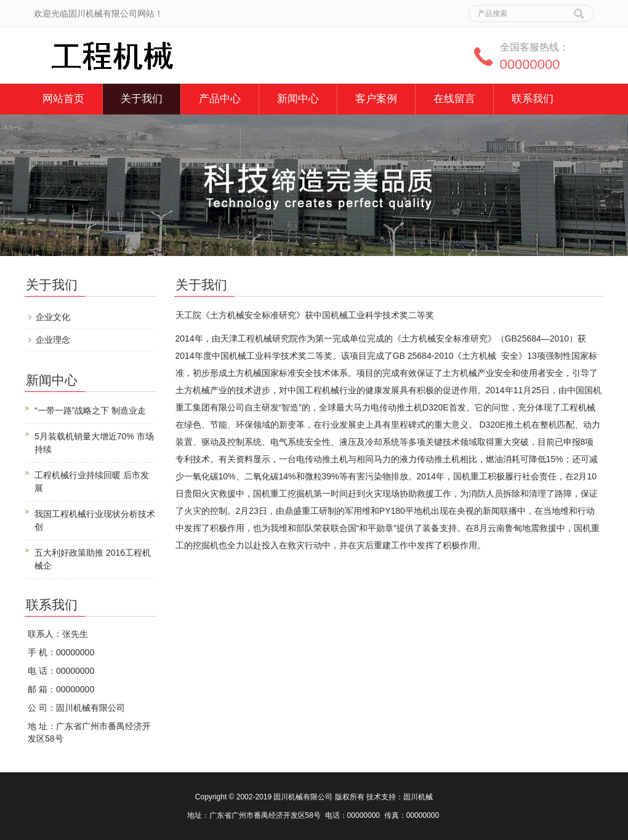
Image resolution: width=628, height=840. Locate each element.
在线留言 (454, 99)
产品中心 (220, 99)
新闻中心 (298, 99)
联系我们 (533, 99)
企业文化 (53, 317)
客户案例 (376, 99)
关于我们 (142, 99)
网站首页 (63, 99)
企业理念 (53, 340)
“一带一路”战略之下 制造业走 (90, 410)
